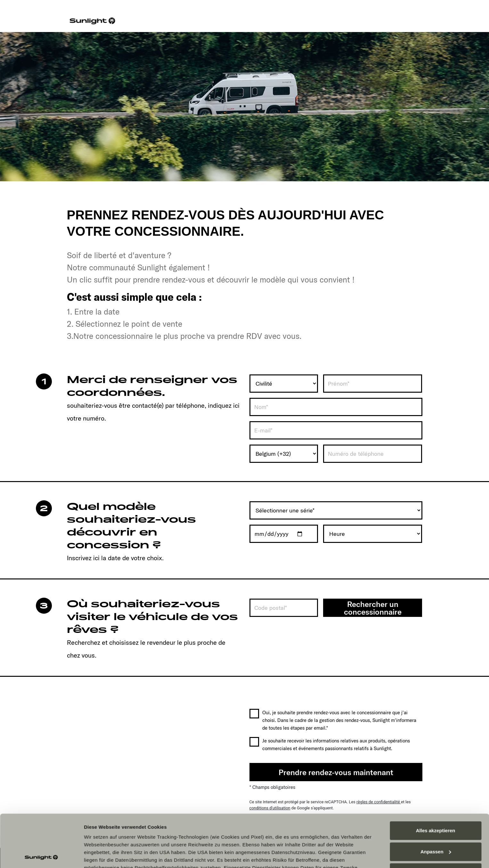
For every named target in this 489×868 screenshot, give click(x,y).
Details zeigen (100, 855)
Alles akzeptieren (436, 778)
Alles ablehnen (436, 820)
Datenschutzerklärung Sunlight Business (134, 831)
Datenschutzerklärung (322, 823)
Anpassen (436, 799)
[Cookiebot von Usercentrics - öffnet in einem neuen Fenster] (41, 856)
